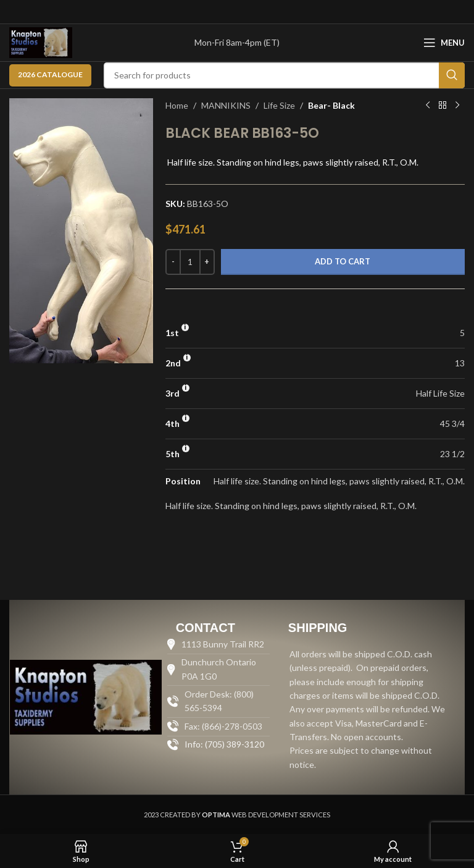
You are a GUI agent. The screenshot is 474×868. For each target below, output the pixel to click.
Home (177, 105)
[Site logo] (41, 42)
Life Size (279, 105)
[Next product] (457, 106)
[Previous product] (428, 106)
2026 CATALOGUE (50, 74)
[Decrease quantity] (173, 262)
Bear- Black (331, 105)
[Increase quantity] (207, 262)
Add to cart (343, 261)
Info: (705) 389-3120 (224, 744)
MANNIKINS (226, 105)
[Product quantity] (190, 262)
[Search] (284, 75)
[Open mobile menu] (444, 43)
